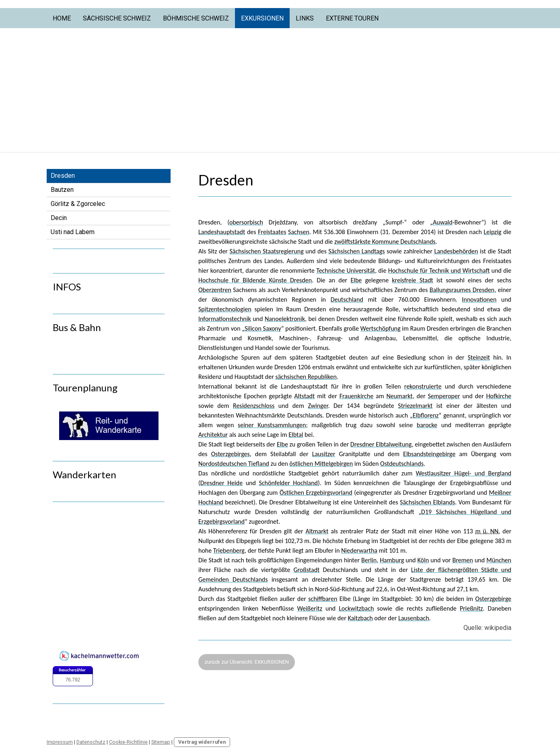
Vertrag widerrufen (202, 742)
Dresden (63, 176)
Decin (59, 218)
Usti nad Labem (73, 232)
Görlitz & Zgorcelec (78, 204)
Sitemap (161, 742)
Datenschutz (91, 742)
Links (305, 18)
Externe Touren (352, 18)
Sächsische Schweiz (117, 18)
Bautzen (62, 190)
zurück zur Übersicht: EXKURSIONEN (247, 662)
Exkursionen (262, 18)
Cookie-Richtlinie (128, 742)
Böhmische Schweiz (196, 18)
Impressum (60, 742)
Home (62, 18)
